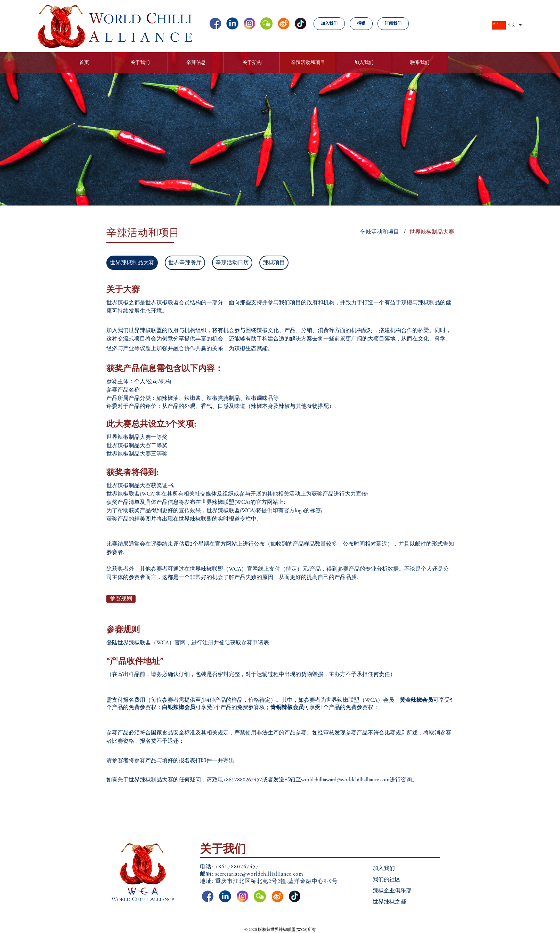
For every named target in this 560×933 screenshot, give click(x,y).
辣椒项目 (274, 263)
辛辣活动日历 (232, 263)
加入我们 (329, 24)
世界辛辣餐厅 (185, 263)
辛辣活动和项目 (380, 232)
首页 (84, 63)
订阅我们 (393, 24)
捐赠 (361, 24)
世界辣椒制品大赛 (432, 232)
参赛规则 (121, 599)
